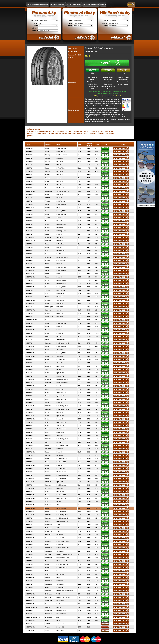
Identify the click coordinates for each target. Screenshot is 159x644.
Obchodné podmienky (58, 4)
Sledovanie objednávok (91, 4)
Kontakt (103, 4)
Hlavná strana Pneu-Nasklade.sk (38, 4)
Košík (131, 4)
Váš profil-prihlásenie (74, 4)
